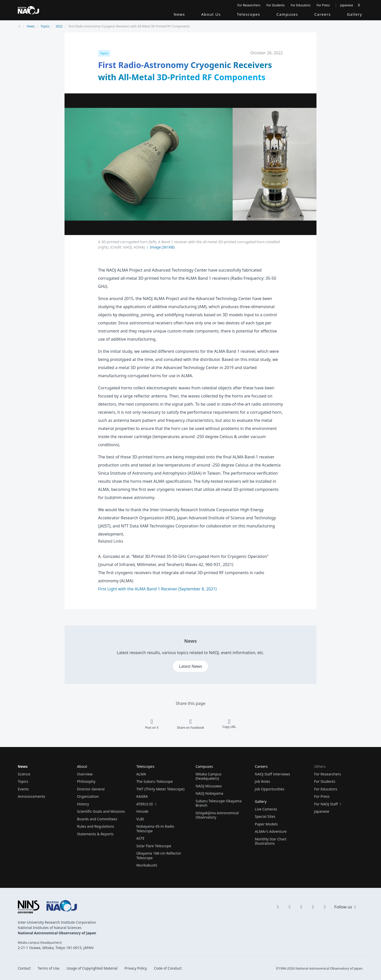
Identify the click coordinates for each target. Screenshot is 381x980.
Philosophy (86, 781)
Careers (323, 14)
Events (23, 789)
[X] (278, 907)
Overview (85, 774)
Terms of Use (49, 968)
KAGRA (142, 796)
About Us (211, 14)
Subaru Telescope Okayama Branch (219, 803)
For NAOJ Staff (328, 804)
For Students (276, 5)
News (179, 14)
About (82, 766)
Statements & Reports (95, 834)
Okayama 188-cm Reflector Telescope (159, 856)
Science (24, 774)
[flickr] (313, 907)
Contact (24, 968)
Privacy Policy (136, 968)
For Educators (301, 5)
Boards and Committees (97, 819)
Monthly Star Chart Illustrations (271, 841)
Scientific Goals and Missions (101, 811)
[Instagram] (301, 907)
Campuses (287, 14)
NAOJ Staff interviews (272, 774)
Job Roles (262, 781)
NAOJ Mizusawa (209, 786)
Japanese (347, 5)
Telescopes (249, 14)
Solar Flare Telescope (154, 846)
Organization (88, 796)
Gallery (355, 14)
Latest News (191, 666)
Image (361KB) (160, 247)
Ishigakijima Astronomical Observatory (217, 815)
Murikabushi (147, 865)
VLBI (140, 819)
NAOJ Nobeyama (209, 793)
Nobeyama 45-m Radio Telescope (155, 829)
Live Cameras (266, 809)
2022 (59, 26)
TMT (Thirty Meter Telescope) (161, 789)
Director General (91, 789)
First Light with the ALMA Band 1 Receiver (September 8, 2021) (157, 589)
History (83, 804)
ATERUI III (147, 804)
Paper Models (266, 824)
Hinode (142, 811)
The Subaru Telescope (155, 781)
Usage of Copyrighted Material (92, 968)
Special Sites (265, 816)
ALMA (141, 774)
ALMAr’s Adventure (271, 831)
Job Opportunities (269, 789)
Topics (45, 26)
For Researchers (249, 5)
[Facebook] (325, 907)
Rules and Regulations (96, 826)
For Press (323, 5)
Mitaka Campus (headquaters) (209, 776)
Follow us (346, 907)
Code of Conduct (168, 968)
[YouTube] (290, 907)
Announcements (31, 796)
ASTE (140, 838)
